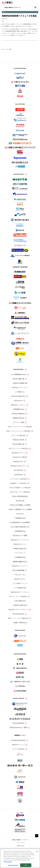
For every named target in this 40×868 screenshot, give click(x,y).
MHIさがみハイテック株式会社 (20, 492)
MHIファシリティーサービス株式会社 (20, 427)
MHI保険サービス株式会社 (20, 483)
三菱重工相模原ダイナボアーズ (20, 840)
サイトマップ (21, 843)
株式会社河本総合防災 (20, 396)
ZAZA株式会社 (20, 475)
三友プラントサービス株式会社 (20, 448)
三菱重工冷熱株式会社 (20, 623)
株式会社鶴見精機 (20, 570)
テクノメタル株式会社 (20, 435)
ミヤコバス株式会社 (20, 749)
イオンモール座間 (20, 422)
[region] (20, 858)
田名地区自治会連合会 (20, 740)
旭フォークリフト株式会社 (20, 596)
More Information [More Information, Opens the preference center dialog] (13, 865)
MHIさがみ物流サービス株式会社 (20, 488)
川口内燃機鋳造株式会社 (20, 374)
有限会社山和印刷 (20, 440)
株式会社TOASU (20, 461)
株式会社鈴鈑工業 (20, 444)
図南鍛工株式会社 (20, 418)
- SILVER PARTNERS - (20, 174)
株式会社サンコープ (20, 745)
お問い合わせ (21, 846)
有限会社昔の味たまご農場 (20, 727)
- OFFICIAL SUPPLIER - (20, 699)
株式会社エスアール (20, 453)
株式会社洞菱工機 (20, 379)
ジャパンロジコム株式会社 (20, 479)
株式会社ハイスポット (20, 405)
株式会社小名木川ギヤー (20, 466)
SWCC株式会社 (20, 470)
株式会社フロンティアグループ (20, 609)
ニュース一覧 (7, 49)
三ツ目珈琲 (20, 392)
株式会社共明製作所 (20, 414)
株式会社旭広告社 (20, 614)
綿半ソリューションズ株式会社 (20, 618)
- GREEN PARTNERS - (20, 370)
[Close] (37, 851)
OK (26, 865)
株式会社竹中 (20, 401)
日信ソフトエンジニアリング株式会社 (20, 431)
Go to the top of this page (37, 836)
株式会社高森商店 (20, 723)
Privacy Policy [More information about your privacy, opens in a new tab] (8, 862)
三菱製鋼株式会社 (20, 409)
